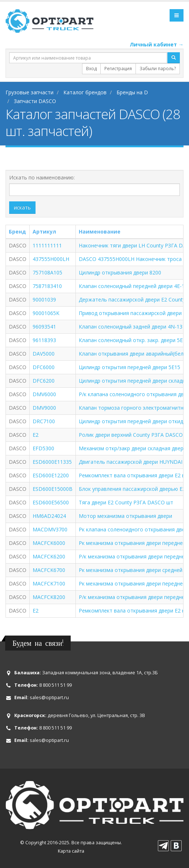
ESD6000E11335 (52, 462)
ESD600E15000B (53, 489)
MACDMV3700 (50, 529)
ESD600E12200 (51, 475)
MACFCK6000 (49, 543)
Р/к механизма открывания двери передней (133, 597)
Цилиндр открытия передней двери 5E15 (129, 367)
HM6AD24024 (49, 516)
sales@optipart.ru (49, 698)
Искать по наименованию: (42, 177)
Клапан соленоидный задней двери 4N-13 (131, 327)
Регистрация (118, 69)
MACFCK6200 (49, 556)
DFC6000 (44, 367)
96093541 (44, 327)
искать (22, 207)
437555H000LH (51, 259)
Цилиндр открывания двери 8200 (120, 272)
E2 (36, 435)
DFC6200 (44, 381)
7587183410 (47, 286)
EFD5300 (43, 448)
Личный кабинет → (157, 44)
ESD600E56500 (51, 502)
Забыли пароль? (158, 69)
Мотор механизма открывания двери (125, 516)
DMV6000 (44, 394)
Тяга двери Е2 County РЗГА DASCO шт (126, 502)
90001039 (44, 300)
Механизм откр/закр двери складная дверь (133, 448)
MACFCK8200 (49, 597)
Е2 (36, 611)
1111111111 (47, 245)
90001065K (46, 313)
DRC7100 (44, 421)
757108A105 (47, 272)
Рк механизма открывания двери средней (131, 570)
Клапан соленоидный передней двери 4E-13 (133, 286)
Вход (91, 69)
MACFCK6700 (49, 570)
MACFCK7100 (49, 583)
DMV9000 (44, 408)
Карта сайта (71, 851)
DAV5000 (44, 354)
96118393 (44, 340)
